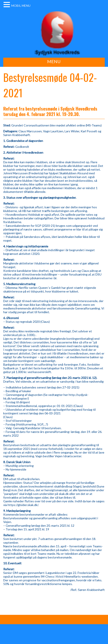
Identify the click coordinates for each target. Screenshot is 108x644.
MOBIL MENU (21, 6)
